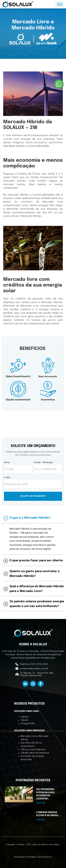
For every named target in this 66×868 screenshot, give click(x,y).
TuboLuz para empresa (33, 750)
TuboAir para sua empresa (35, 753)
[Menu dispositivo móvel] (60, 4)
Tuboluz (25, 717)
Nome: (7, 463)
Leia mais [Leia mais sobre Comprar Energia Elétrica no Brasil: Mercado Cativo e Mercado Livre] (41, 819)
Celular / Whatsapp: (44, 463)
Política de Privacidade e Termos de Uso (33, 857)
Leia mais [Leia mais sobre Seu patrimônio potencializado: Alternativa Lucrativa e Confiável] (41, 803)
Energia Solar (28, 723)
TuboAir (25, 720)
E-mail (7, 478)
